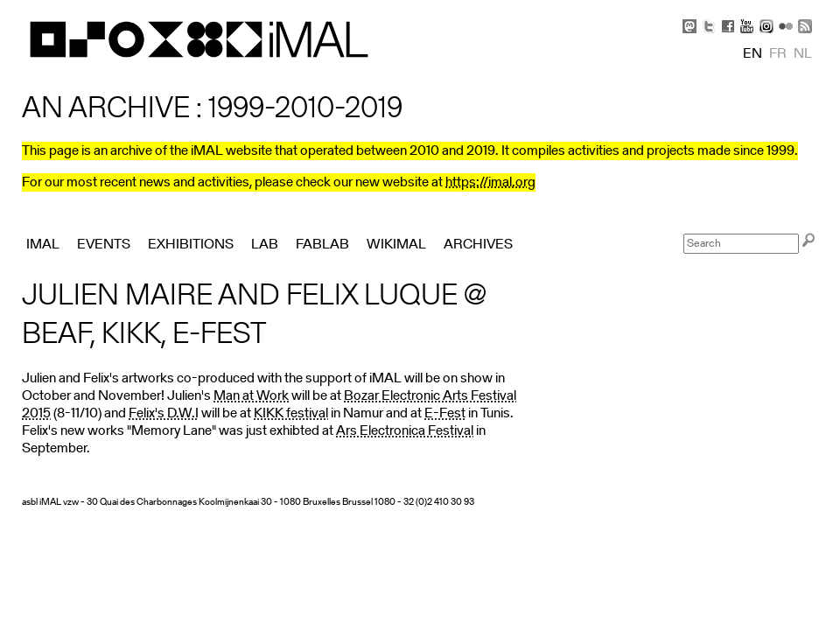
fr (778, 54)
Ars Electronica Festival (405, 431)
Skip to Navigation (796, 9)
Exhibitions (191, 245)
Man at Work (251, 396)
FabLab (322, 245)
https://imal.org (490, 183)
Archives (478, 245)
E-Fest (445, 414)
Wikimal (396, 245)
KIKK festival (291, 414)
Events (104, 245)
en (752, 54)
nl (803, 54)
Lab (265, 245)
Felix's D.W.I (164, 414)
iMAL (43, 245)
